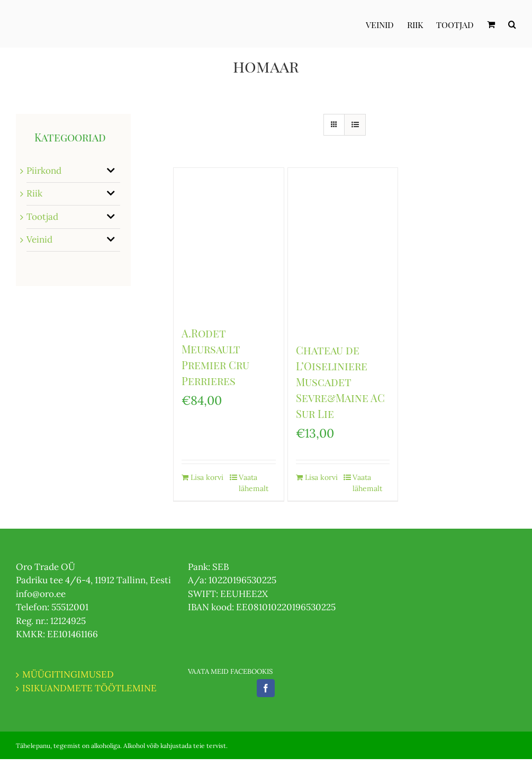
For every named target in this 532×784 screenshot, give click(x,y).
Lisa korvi (207, 477)
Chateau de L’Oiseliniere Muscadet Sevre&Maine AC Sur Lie (340, 382)
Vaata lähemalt (254, 483)
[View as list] (355, 125)
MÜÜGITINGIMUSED (68, 674)
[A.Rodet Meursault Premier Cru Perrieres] (228, 241)
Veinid (39, 239)
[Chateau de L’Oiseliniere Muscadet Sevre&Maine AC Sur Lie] (343, 250)
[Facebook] (266, 688)
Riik (34, 193)
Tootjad (42, 217)
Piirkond (44, 171)
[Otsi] (512, 24)
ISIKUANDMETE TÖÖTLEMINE (89, 688)
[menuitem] (386, 24)
